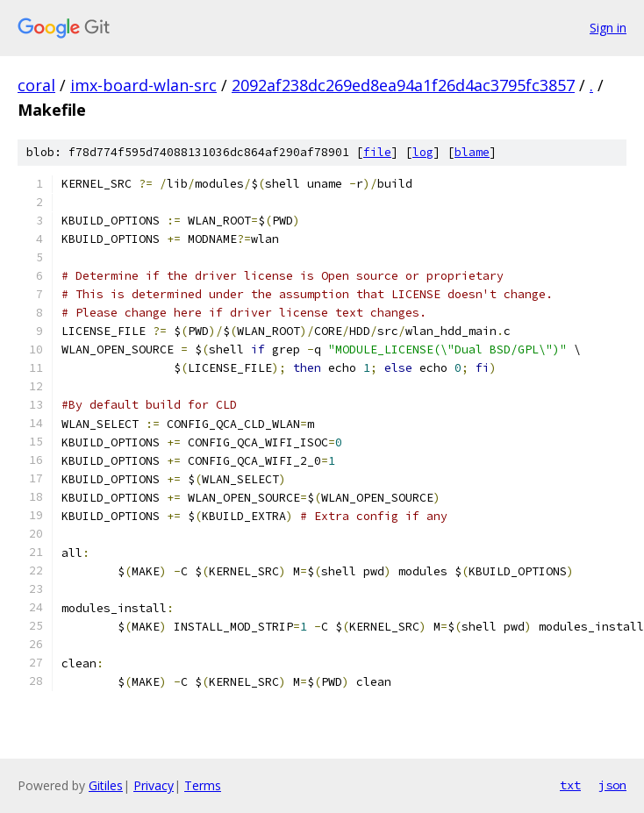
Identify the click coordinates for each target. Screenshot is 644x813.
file (377, 152)
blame (472, 152)
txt (570, 785)
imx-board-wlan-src (143, 85)
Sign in (608, 28)
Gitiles (106, 785)
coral (36, 85)
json (612, 785)
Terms (203, 785)
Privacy (154, 785)
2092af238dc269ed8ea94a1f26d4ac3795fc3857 (403, 85)
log (423, 152)
